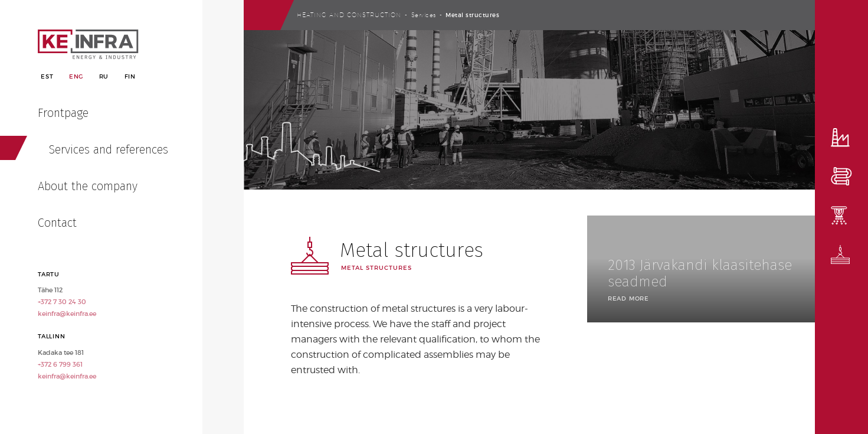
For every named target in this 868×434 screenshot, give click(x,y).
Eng (76, 76)
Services (424, 15)
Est (47, 76)
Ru (104, 76)
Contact (57, 223)
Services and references (109, 149)
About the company (88, 186)
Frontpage (63, 113)
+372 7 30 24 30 (62, 302)
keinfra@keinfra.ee (67, 314)
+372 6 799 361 (60, 364)
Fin (130, 76)
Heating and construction (349, 15)
